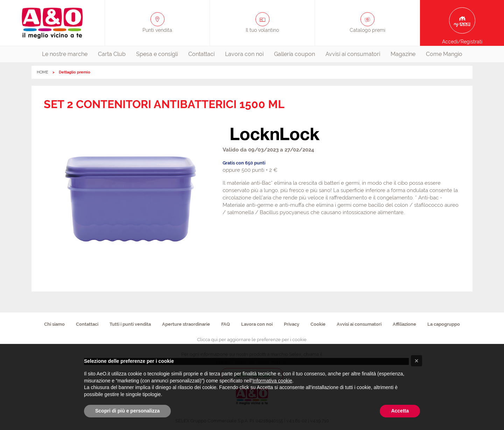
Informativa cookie (272, 381)
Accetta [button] (400, 411)
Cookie (318, 324)
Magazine (403, 54)
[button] (416, 361)
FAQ (226, 324)
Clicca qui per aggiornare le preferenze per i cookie (252, 340)
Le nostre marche (65, 54)
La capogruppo (444, 324)
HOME (43, 72)
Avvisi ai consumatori (353, 54)
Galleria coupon (295, 54)
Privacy (292, 324)
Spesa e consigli (157, 54)
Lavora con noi (244, 54)
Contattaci (201, 54)
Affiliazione (404, 324)
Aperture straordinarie (186, 324)
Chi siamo (54, 324)
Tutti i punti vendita (130, 324)
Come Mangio (444, 54)
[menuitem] (65, 54)
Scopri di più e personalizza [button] (127, 411)
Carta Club (112, 54)
